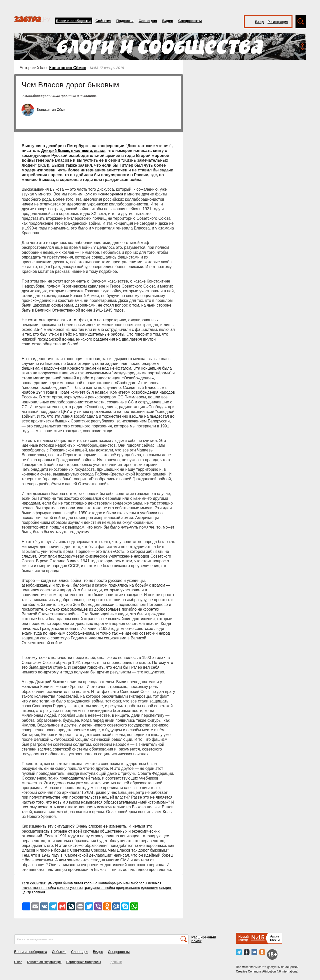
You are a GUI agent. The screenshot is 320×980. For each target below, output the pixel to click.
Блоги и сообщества (74, 21)
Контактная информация (44, 962)
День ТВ (116, 962)
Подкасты (125, 21)
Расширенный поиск (204, 939)
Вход (260, 22)
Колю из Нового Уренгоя (104, 194)
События (103, 21)
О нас (18, 962)
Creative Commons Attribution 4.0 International (267, 971)
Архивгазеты (275, 938)
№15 (258, 937)
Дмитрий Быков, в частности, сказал (73, 151)
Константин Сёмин (68, 68)
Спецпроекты (190, 21)
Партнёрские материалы (83, 962)
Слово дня (148, 21)
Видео (168, 21)
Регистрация (278, 22)
